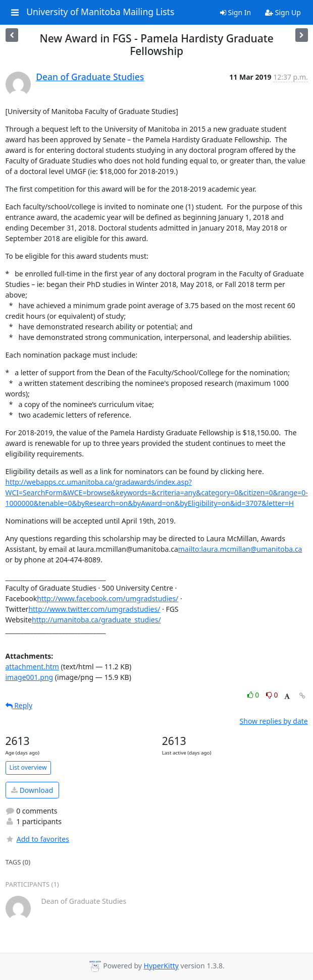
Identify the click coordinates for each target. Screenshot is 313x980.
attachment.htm (32, 667)
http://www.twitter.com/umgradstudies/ (94, 609)
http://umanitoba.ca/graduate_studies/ (96, 620)
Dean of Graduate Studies (90, 77)
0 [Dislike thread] (272, 695)
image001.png (30, 677)
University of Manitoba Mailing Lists (100, 12)
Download (32, 790)
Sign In (236, 12)
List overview (28, 767)
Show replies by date (274, 721)
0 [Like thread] (254, 695)
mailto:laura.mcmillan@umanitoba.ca (240, 549)
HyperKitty (161, 966)
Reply (19, 705)
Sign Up (283, 12)
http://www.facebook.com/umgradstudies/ (108, 598)
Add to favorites (37, 839)
